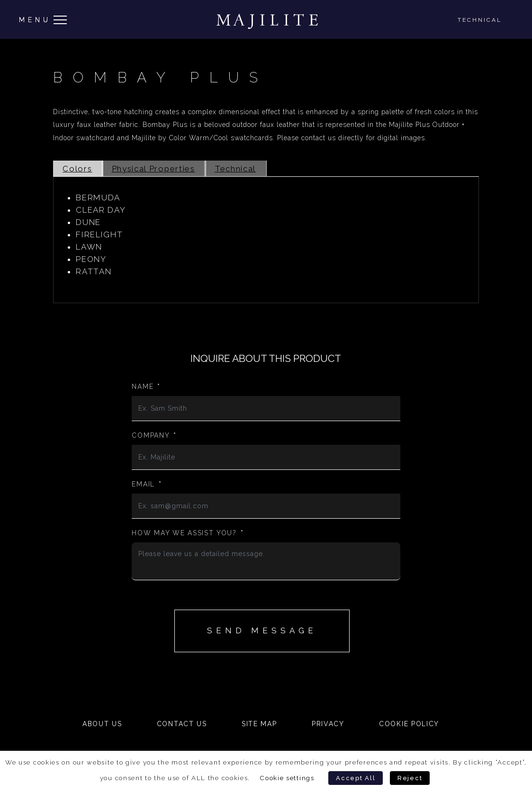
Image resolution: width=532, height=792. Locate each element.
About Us (102, 724)
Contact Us (182, 724)
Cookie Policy (409, 724)
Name (146, 387)
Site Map (259, 724)
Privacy (328, 724)
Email (147, 484)
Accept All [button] (356, 778)
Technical (480, 20)
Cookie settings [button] (287, 778)
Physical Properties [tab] (153, 169)
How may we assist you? (188, 533)
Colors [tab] (77, 169)
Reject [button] (410, 778)
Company (154, 435)
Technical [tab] (235, 169)
